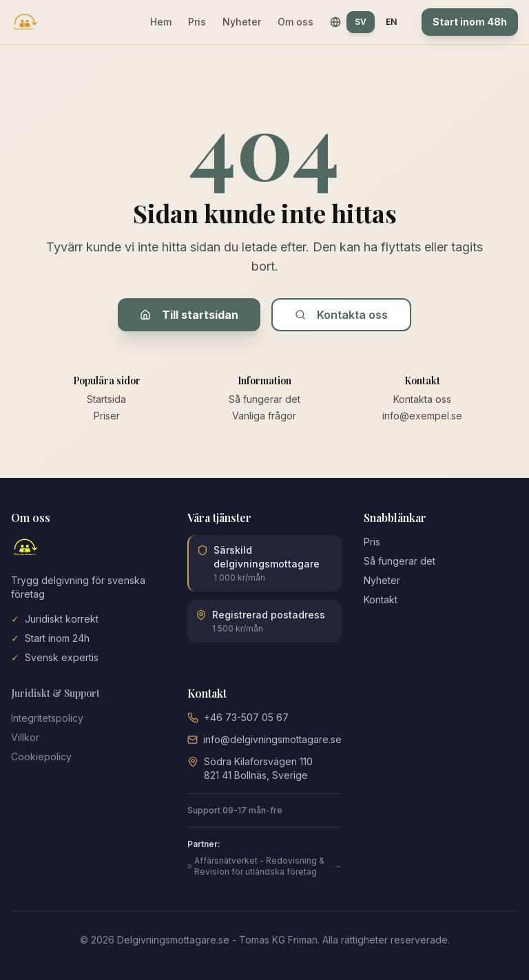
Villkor (25, 737)
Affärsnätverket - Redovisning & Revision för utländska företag (264, 866)
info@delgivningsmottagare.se (272, 739)
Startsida (106, 399)
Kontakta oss (341, 315)
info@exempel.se (422, 416)
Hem (161, 22)
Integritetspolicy (47, 718)
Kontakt (381, 600)
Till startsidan (189, 315)
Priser (107, 416)
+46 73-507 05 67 (246, 717)
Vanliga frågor (264, 416)
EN (391, 22)
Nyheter (242, 22)
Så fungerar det (264, 399)
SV (361, 22)
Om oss (295, 22)
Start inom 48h (470, 22)
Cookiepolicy (41, 757)
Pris (197, 22)
